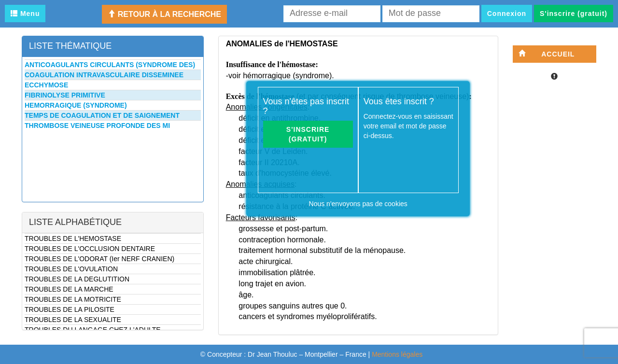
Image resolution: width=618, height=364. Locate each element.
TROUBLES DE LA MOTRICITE (73, 299)
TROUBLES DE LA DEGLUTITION (77, 279)
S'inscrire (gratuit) (574, 14)
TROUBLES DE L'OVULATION (71, 269)
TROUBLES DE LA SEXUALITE (73, 320)
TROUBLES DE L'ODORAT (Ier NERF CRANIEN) (99, 259)
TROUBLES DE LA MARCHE (69, 289)
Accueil (547, 54)
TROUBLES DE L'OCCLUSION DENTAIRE (90, 249)
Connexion (507, 14)
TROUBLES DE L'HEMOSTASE (73, 238)
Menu (25, 14)
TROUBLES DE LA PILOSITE (70, 309)
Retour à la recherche (164, 14)
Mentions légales (397, 354)
